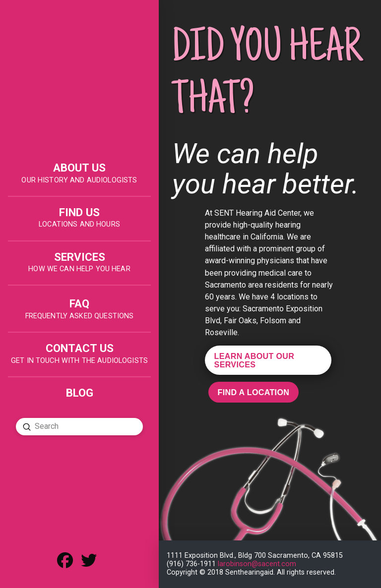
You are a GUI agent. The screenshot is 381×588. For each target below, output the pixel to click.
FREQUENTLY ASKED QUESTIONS (80, 316)
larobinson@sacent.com (257, 564)
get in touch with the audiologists (79, 361)
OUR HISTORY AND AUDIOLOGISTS (79, 180)
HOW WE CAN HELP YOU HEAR (79, 269)
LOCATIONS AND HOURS (79, 224)
